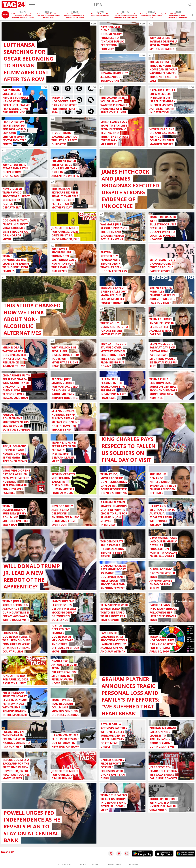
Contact (82, 864)
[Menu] (32, 5)
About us (133, 864)
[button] (193, 15)
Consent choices (114, 864)
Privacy (96, 864)
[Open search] (190, 5)
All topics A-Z (65, 864)
